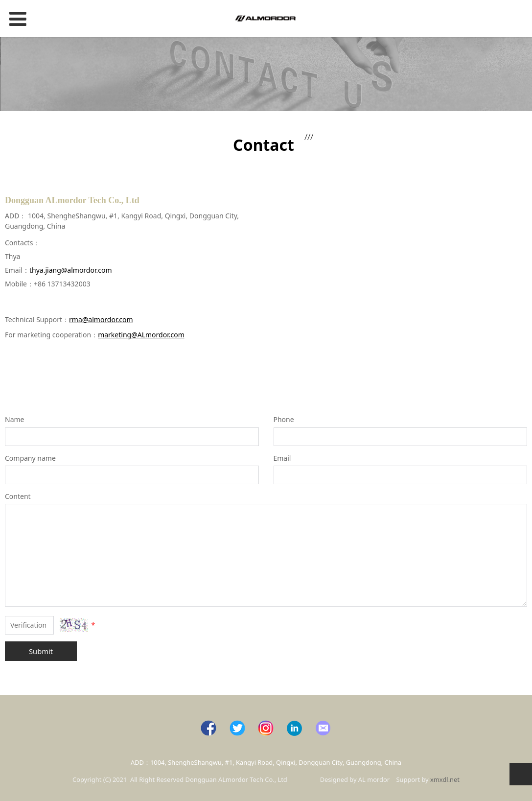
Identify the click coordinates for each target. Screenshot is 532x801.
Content (18, 496)
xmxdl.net (445, 779)
